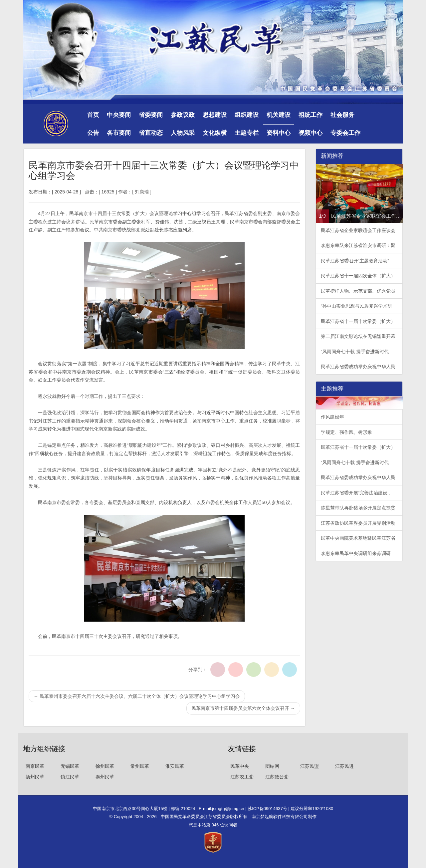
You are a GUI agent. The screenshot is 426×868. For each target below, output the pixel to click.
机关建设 (279, 115)
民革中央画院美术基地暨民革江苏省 (358, 538)
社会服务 (342, 115)
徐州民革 (105, 766)
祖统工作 (311, 115)
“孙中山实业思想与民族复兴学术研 (357, 306)
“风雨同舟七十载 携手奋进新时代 (355, 352)
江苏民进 (344, 766)
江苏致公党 (277, 777)
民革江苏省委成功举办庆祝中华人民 (358, 367)
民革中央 (240, 766)
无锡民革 (70, 766)
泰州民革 (105, 777)
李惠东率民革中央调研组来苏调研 (356, 553)
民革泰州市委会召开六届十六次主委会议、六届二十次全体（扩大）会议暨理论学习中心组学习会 (137, 696)
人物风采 (183, 133)
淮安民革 (175, 766)
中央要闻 (119, 115)
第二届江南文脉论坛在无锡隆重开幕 (358, 336)
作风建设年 (332, 417)
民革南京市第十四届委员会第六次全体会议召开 (243, 708)
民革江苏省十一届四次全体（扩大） (358, 276)
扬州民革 (35, 777)
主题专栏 (247, 133)
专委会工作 (345, 133)
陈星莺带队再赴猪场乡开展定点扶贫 (358, 508)
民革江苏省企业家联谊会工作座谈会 (358, 230)
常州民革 (140, 766)
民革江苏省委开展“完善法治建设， (357, 493)
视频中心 (311, 133)
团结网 (272, 766)
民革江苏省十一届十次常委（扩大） (358, 321)
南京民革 (35, 766)
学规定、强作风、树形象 (346, 432)
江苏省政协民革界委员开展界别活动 (358, 523)
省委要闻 (151, 115)
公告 (93, 133)
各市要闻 (119, 133)
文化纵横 (215, 133)
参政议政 (183, 115)
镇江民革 (70, 777)
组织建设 (247, 115)
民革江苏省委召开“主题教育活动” (355, 261)
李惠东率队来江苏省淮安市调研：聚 (358, 245)
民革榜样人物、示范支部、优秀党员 (358, 291)
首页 (93, 115)
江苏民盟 (310, 766)
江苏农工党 (242, 777)
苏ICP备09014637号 (268, 809)
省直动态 (151, 133)
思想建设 (215, 115)
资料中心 (279, 133)
